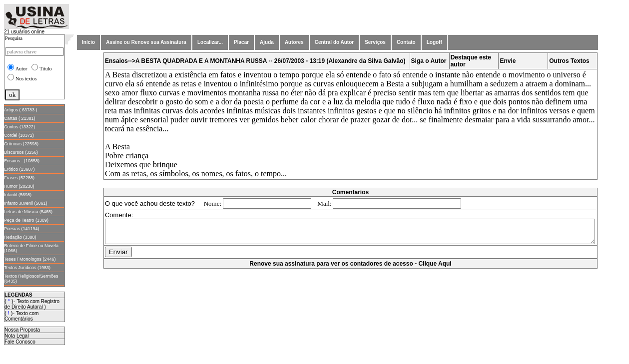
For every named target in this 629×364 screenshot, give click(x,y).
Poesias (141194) (22, 229)
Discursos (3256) (21, 152)
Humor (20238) (19, 186)
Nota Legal (16, 336)
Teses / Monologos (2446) (30, 259)
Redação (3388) (20, 237)
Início (88, 42)
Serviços (375, 42)
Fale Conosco (20, 342)
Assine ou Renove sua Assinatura (146, 42)
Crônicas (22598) (21, 144)
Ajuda (267, 42)
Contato (406, 42)
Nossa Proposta (22, 330)
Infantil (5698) (18, 195)
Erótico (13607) (19, 169)
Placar (241, 42)
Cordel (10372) (19, 135)
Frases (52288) (19, 178)
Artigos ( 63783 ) (21, 110)
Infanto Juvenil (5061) (26, 203)
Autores (294, 42)
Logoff (434, 42)
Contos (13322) (19, 127)
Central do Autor (334, 42)
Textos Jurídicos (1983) (27, 268)
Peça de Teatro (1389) (26, 220)
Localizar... (210, 42)
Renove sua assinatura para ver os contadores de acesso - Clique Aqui (352, 268)
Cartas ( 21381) (20, 118)
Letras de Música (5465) (28, 212)
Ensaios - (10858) (22, 161)
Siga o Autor (431, 61)
